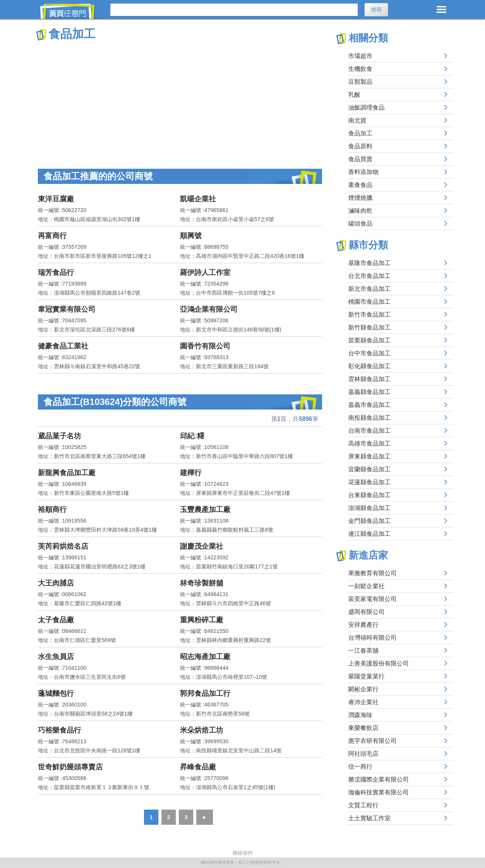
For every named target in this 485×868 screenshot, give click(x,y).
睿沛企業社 (363, 702)
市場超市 (360, 56)
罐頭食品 (360, 224)
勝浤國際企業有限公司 (379, 779)
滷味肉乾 (360, 211)
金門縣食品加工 (369, 521)
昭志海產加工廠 (205, 657)
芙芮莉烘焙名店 (63, 546)
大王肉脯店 (56, 583)
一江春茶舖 (363, 651)
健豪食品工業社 (63, 346)
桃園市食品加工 (369, 302)
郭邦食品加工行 (205, 693)
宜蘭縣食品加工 (369, 469)
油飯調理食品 (366, 108)
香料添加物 (363, 172)
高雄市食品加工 (369, 443)
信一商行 (360, 767)
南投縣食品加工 (369, 418)
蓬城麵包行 (56, 693)
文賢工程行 (363, 805)
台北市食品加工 (369, 276)
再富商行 (52, 236)
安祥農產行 (363, 625)
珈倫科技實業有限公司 (379, 792)
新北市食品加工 (369, 289)
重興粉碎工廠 (202, 620)
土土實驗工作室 (369, 818)
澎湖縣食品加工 (369, 508)
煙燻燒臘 (360, 198)
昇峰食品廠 (198, 767)
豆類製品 (360, 82)
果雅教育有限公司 (372, 573)
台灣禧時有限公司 (372, 638)
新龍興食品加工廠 (67, 473)
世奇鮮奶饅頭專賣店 (70, 767)
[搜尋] (234, 10)
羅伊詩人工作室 (205, 272)
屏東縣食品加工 (369, 456)
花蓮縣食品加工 (369, 482)
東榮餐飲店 (363, 728)
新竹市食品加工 (369, 315)
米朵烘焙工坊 (202, 730)
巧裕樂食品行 (59, 730)
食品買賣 (360, 159)
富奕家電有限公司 (372, 599)
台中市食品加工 (369, 353)
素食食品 (360, 185)
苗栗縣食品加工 (369, 340)
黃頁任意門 (72, 11)
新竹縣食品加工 (369, 327)
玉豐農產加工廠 (205, 509)
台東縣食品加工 (369, 495)
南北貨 (357, 120)
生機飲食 (360, 69)
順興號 (191, 236)
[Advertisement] (180, 99)
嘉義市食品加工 (369, 405)
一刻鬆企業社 (366, 586)
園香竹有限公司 (205, 346)
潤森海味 (360, 715)
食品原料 (360, 146)
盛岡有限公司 (366, 612)
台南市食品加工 (369, 431)
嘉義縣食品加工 (369, 392)
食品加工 (360, 133)
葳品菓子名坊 (59, 436)
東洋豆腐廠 (56, 199)
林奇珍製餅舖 (202, 583)
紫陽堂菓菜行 (366, 676)
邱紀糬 (192, 436)
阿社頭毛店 (363, 754)
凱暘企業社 (198, 199)
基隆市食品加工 (369, 263)
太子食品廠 (56, 620)
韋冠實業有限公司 (67, 309)
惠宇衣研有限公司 (372, 741)
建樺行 (191, 473)
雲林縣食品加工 (369, 379)
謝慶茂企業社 (202, 546)
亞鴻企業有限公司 (209, 309)
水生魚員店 (56, 657)
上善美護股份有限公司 (379, 663)
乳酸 (354, 95)
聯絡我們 (242, 853)
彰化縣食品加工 (369, 366)
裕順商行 (52, 509)
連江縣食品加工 (369, 534)
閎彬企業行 (363, 689)
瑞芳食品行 (56, 272)
